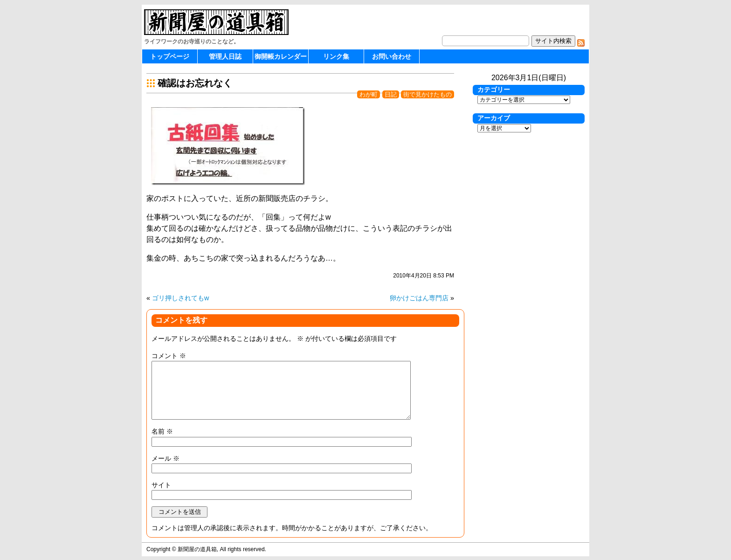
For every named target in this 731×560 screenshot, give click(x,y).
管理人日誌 (225, 56)
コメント (169, 356)
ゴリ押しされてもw (180, 298)
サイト (161, 485)
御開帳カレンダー (281, 56)
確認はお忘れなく (195, 83)
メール (166, 458)
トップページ (170, 56)
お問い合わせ (392, 56)
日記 (391, 94)
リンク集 (336, 56)
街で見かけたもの (428, 94)
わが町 (369, 94)
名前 (162, 431)
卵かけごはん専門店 (419, 298)
